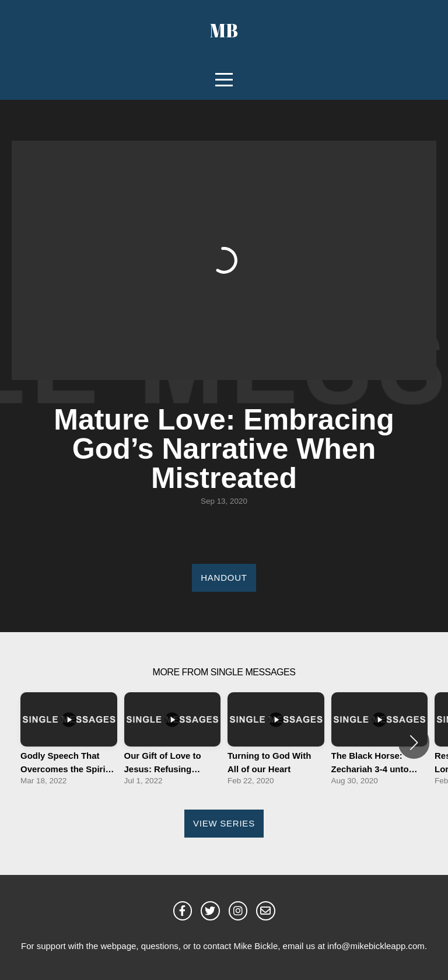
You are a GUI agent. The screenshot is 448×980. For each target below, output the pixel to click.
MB (224, 30)
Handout (224, 578)
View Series (224, 823)
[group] (69, 742)
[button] (414, 742)
